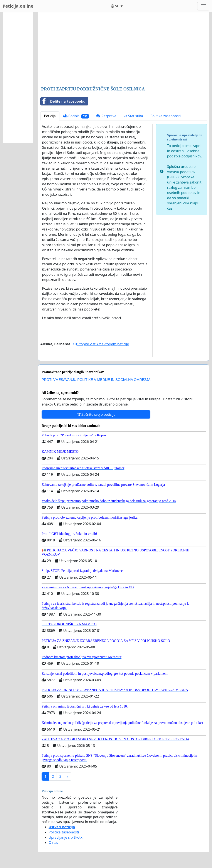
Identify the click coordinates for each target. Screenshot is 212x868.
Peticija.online (18, 6)
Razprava (106, 116)
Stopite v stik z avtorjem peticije (101, 344)
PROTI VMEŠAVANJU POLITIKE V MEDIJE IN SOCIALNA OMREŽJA (96, 380)
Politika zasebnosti (166, 116)
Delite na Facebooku (63, 101)
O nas (53, 843)
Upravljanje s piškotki (66, 837)
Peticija (50, 116)
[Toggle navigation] (203, 6)
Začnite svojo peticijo (96, 414)
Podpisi (76, 116)
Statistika (133, 116)
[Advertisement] (124, 50)
